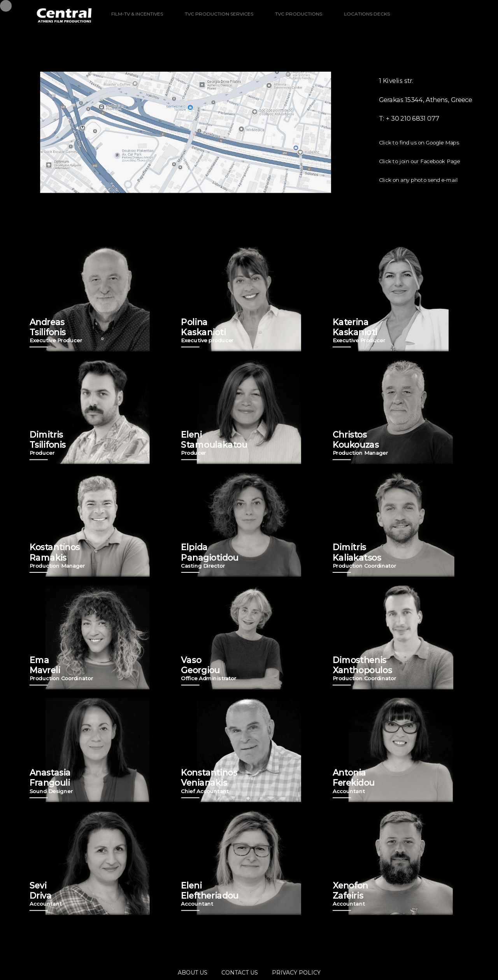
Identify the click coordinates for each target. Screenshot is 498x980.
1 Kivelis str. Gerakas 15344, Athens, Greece (426, 90)
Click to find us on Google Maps (419, 143)
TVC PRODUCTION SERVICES (219, 14)
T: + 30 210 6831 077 (409, 119)
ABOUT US (193, 973)
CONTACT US (240, 973)
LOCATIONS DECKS (367, 14)
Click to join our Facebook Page (419, 161)
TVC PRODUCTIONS (299, 14)
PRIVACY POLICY (296, 973)
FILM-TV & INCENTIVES (137, 14)
